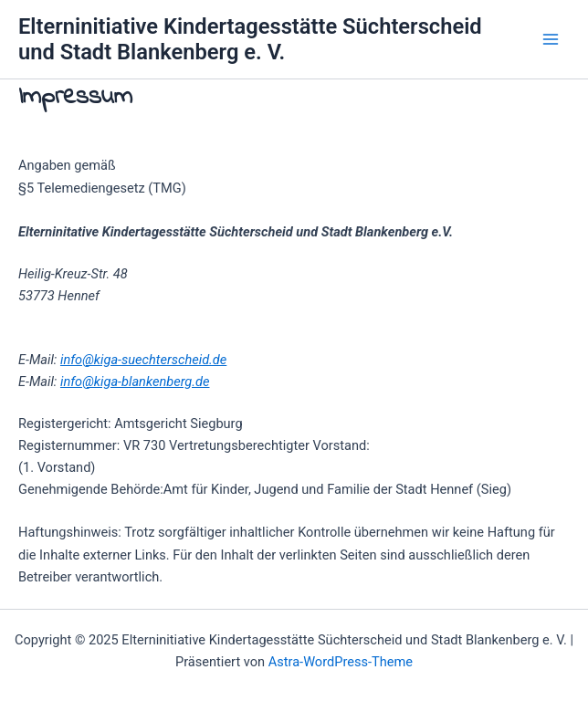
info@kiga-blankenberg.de (135, 382)
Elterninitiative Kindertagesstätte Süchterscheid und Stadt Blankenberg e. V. (250, 39)
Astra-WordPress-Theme (341, 662)
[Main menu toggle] (551, 39)
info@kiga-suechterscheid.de (143, 360)
